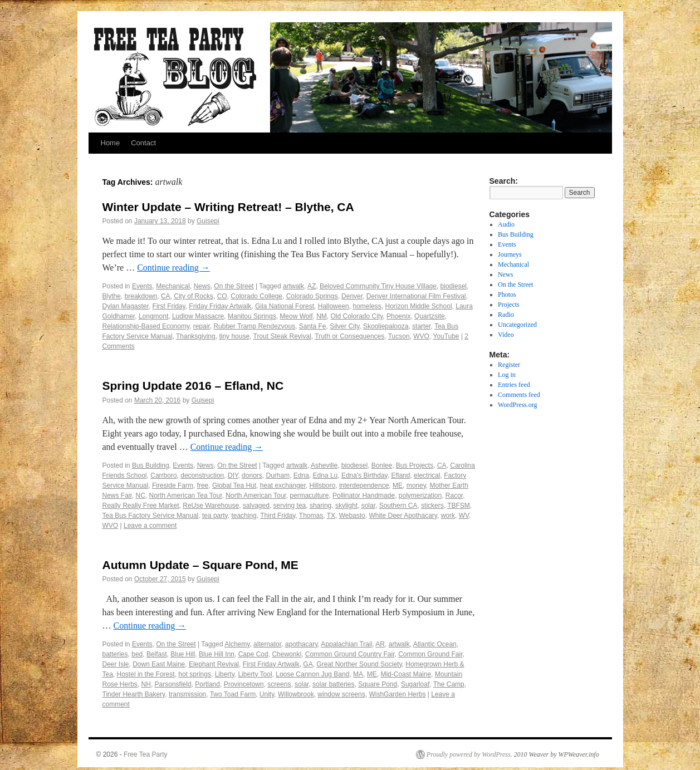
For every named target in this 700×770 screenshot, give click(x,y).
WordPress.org (517, 405)
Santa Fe (313, 326)
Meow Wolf (296, 316)
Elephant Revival (214, 664)
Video (506, 335)
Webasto (352, 516)
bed (137, 654)
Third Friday (278, 516)
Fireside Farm (173, 485)
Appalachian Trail (346, 644)
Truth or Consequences (349, 336)
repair (202, 326)
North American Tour (256, 496)
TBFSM (459, 506)
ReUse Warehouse (211, 506)
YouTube (446, 336)
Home (111, 143)
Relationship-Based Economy (146, 326)
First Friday (169, 306)
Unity (267, 694)
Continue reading (173, 268)
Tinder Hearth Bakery (134, 694)
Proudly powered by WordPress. (469, 754)
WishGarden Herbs (397, 694)
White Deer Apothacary (403, 516)
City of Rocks (194, 296)
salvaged (256, 506)
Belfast (157, 654)
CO (222, 296)
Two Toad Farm (233, 694)
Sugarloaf (415, 684)
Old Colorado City (357, 316)
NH (146, 684)
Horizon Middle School (419, 306)
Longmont (153, 316)
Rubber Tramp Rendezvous (254, 326)
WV (464, 516)
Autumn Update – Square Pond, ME (200, 565)
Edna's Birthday (364, 475)
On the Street (234, 286)
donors (252, 475)
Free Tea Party (145, 754)
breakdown (141, 296)
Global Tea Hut (234, 485)
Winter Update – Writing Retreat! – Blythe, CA (228, 207)
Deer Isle (116, 664)
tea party (215, 516)
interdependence (364, 485)
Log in (507, 375)
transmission (187, 694)
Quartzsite (430, 316)
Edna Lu (325, 475)
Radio (506, 315)
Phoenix (398, 316)
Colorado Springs (312, 296)
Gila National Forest (285, 306)
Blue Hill (183, 654)
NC (141, 496)
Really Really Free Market (141, 506)
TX (331, 516)
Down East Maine (159, 664)
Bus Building (151, 465)
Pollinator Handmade (364, 496)
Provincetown (244, 684)
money (416, 485)
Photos (507, 295)
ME (398, 485)
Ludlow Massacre (198, 316)
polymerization (420, 496)
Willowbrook (296, 694)
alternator (267, 644)
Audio (506, 224)
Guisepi (208, 221)
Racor (454, 496)
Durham (278, 475)
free (203, 485)
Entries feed (514, 385)
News (202, 286)
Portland (207, 684)
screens (279, 684)
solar (368, 506)
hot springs (195, 674)
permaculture (309, 496)
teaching (244, 516)
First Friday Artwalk (271, 664)
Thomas (311, 516)
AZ (312, 286)
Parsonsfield (173, 684)
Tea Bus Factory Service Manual (151, 516)
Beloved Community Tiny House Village (378, 286)
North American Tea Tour (186, 496)
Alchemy (237, 644)
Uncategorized (517, 325)
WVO (421, 336)
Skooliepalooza (386, 326)
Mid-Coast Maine (406, 674)
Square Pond (378, 684)
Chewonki (287, 654)
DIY (233, 475)
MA (358, 674)
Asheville (324, 465)
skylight (346, 506)
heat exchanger (283, 485)
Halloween (334, 306)
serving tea (290, 506)
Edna (301, 475)
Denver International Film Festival (416, 296)
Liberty (225, 674)
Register (509, 365)
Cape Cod (253, 654)
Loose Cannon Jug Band (312, 674)
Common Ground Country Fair (350, 654)
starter (421, 326)
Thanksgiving (196, 336)
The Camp (449, 684)
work (448, 516)
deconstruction (202, 475)
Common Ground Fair (430, 654)
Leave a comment (150, 526)
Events (142, 286)
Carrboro (163, 475)
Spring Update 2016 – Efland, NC (193, 386)
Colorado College (256, 296)
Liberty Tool (255, 674)
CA (166, 296)
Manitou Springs (252, 316)
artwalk (293, 286)
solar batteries (333, 684)
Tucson (399, 336)
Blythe (112, 296)
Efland (400, 475)
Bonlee (382, 465)
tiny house (234, 336)
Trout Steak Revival (282, 336)
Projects (509, 305)
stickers (432, 506)
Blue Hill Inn (217, 654)
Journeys (510, 254)
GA (308, 664)
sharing (320, 506)
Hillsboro (323, 485)
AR (380, 644)
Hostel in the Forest (146, 674)
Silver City (344, 326)
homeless (367, 306)
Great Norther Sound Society (359, 664)
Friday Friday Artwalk (220, 306)
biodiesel (454, 286)
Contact (143, 143)
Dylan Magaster (126, 306)
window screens (341, 694)
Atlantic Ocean (435, 644)
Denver (352, 296)
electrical (427, 475)
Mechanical (173, 286)
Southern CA (398, 506)
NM (322, 316)
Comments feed (519, 395)
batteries (115, 654)
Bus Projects (415, 465)
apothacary (301, 644)
